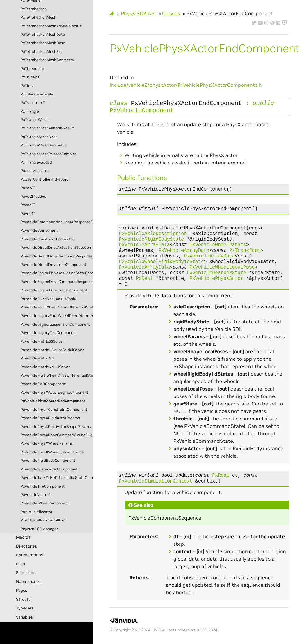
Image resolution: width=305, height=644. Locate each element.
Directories (27, 546)
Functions (26, 573)
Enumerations (30, 555)
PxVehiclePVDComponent (43, 384)
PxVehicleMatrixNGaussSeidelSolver (52, 350)
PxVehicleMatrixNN (37, 358)
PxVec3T (28, 205)
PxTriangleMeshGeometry (43, 145)
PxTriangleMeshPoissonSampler (48, 154)
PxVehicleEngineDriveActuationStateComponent (57, 273)
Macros (23, 537)
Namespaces (28, 582)
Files (20, 564)
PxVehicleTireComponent (43, 486)
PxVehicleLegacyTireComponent (49, 333)
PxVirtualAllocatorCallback (44, 520)
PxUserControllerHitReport (44, 179)
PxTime (27, 86)
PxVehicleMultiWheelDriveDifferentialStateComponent (57, 375)
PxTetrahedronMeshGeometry (47, 60)
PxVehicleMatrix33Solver (42, 341)
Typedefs (25, 608)
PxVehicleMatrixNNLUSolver (45, 367)
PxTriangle (30, 111)
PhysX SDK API (138, 13)
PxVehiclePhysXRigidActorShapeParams (56, 427)
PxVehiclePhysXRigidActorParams (50, 418)
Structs (23, 599)
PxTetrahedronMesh (38, 17)
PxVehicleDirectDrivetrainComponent (53, 265)
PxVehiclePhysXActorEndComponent (53, 401)
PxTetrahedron (34, 9)
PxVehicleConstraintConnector (47, 239)
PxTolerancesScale (37, 94)
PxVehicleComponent (39, 230)
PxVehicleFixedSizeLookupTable (48, 299)
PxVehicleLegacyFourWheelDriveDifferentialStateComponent (57, 316)
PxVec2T (28, 188)
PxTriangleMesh (34, 120)
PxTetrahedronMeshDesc (43, 43)
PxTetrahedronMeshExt (41, 52)
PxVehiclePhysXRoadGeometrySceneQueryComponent (57, 435)
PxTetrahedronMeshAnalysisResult (51, 26)
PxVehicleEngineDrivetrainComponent (54, 290)
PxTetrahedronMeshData (43, 35)
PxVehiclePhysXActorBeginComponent (54, 392)
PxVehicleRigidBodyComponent (48, 461)
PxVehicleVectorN (36, 495)
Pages (22, 590)
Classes (171, 13)
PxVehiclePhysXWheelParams (47, 443)
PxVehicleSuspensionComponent (49, 469)
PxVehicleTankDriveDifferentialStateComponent (57, 478)
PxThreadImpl (33, 69)
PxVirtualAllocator (36, 512)
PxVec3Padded (33, 197)
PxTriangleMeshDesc (39, 137)
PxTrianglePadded (36, 162)
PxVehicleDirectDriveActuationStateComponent (57, 248)
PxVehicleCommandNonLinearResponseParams (57, 222)
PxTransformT (33, 103)
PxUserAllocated (35, 171)
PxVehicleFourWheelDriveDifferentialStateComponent (57, 307)
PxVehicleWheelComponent (45, 503)
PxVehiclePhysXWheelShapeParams (52, 452)
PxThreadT (30, 77)
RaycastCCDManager (39, 529)
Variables (25, 617)
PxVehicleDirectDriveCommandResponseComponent (57, 256)
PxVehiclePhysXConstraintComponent (54, 410)
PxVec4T (28, 214)
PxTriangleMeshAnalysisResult (47, 128)
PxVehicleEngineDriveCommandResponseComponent (57, 282)
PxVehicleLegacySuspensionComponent (55, 324)
